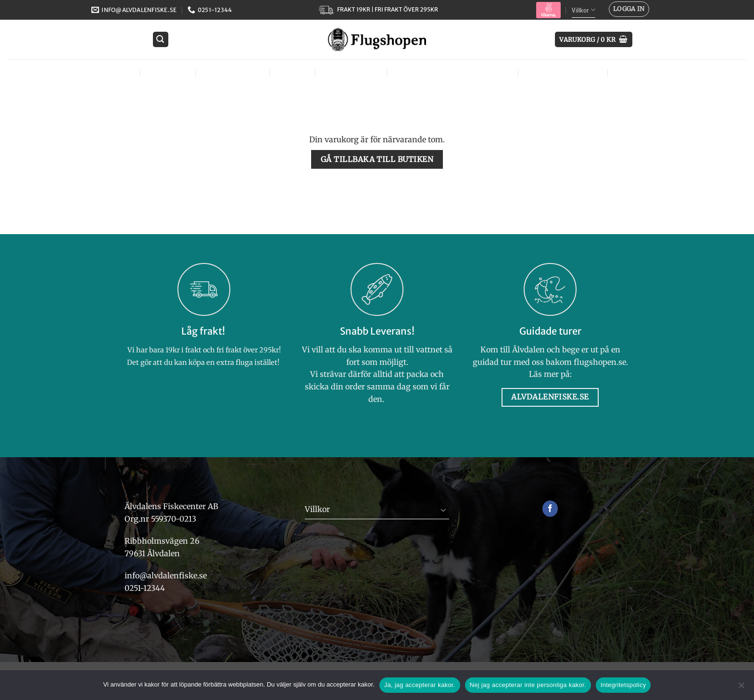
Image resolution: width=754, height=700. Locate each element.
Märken (634, 72)
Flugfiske (170, 72)
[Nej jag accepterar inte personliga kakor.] (741, 688)
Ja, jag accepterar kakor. (420, 685)
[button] (629, 9)
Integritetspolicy (623, 685)
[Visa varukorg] (594, 40)
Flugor (119, 72)
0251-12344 (146, 588)
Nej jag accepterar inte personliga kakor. (528, 685)
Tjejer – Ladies (353, 72)
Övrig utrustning (565, 72)
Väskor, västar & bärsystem (455, 72)
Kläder (294, 72)
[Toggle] (443, 510)
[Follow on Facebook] (550, 509)
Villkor (584, 10)
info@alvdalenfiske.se (166, 575)
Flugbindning (234, 72)
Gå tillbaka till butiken (377, 159)
